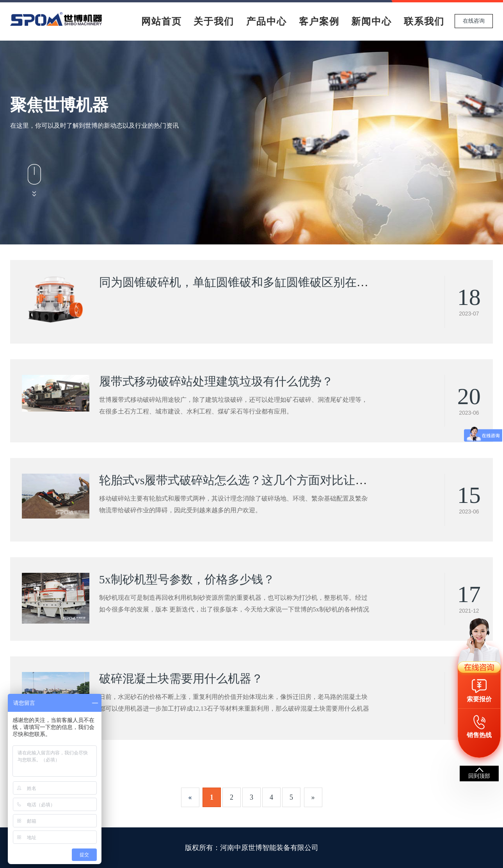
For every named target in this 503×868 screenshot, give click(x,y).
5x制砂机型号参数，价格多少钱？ (187, 579)
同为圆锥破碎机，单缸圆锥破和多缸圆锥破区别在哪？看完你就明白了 (281, 282)
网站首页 (162, 21)
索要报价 (479, 699)
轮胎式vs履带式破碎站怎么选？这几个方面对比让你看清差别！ (262, 480)
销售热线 (479, 735)
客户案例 (319, 21)
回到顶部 (479, 776)
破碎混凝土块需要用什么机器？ (181, 678)
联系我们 (424, 21)
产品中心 (267, 21)
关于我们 (214, 21)
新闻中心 (371, 21)
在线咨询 (474, 21)
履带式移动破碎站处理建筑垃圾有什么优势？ (216, 381)
